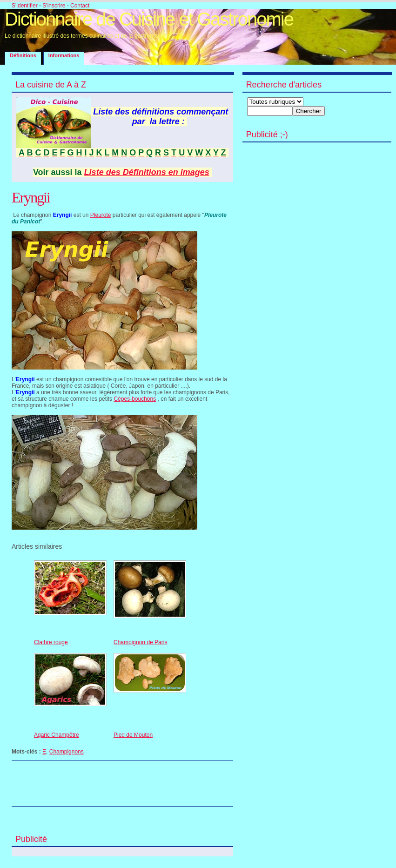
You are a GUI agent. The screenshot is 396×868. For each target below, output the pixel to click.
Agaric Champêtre (57, 735)
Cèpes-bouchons (135, 399)
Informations (64, 55)
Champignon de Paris (140, 642)
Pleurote (101, 215)
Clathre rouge (51, 642)
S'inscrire (54, 6)
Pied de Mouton (133, 735)
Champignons (67, 752)
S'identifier (25, 6)
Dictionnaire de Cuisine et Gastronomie (149, 19)
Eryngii (31, 197)
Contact (80, 6)
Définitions (23, 55)
